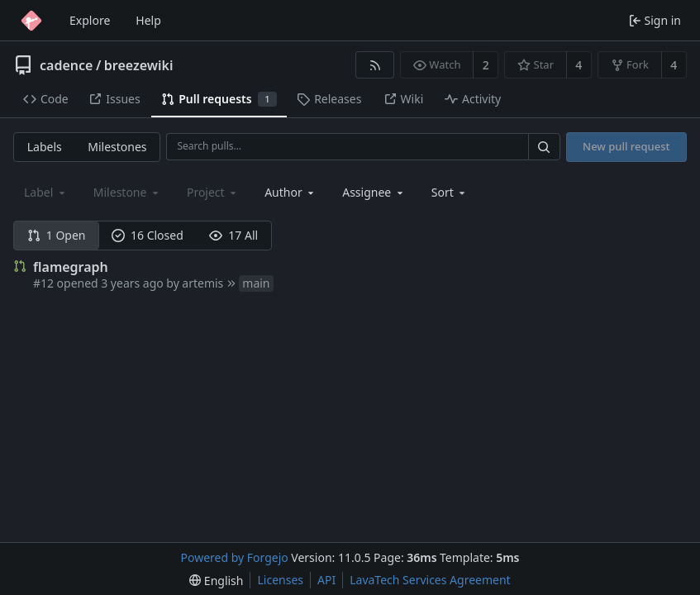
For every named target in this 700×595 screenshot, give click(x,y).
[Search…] (544, 147)
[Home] (31, 21)
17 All (233, 235)
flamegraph (71, 267)
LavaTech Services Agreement (430, 580)
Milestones (117, 147)
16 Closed (148, 235)
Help (148, 20)
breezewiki (139, 65)
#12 (43, 283)
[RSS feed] (375, 65)
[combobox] (290, 192)
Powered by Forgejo (235, 557)
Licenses (280, 580)
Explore (90, 20)
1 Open (57, 235)
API (326, 580)
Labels (45, 147)
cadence (66, 65)
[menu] (450, 192)
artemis (202, 283)
